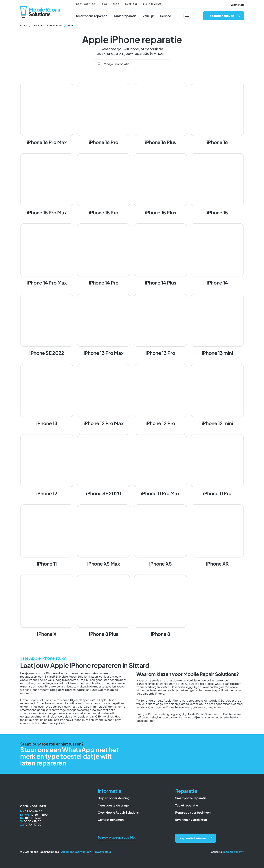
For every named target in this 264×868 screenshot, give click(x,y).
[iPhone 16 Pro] (104, 114)
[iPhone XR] (217, 536)
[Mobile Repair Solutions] (40, 8)
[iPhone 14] (217, 255)
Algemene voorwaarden (76, 852)
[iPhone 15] (217, 185)
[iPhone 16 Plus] (160, 114)
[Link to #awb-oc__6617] (187, 16)
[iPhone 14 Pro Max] (47, 255)
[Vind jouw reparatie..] (132, 64)
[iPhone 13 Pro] (160, 325)
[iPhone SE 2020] (104, 466)
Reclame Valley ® (233, 852)
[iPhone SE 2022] (47, 325)
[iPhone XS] (160, 536)
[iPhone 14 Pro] (104, 255)
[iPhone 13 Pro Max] (104, 325)
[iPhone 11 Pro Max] (160, 466)
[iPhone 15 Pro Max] (47, 185)
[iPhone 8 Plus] (104, 606)
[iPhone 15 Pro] (104, 185)
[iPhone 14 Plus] (160, 255)
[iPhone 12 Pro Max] (104, 395)
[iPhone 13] (47, 395)
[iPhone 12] (47, 466)
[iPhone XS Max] (104, 536)
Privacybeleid (102, 852)
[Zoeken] (99, 64)
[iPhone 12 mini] (217, 395)
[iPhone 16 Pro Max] (47, 114)
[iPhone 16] (217, 114)
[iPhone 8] (160, 606)
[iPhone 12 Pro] (160, 395)
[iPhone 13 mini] (217, 325)
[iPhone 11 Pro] (217, 466)
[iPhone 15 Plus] (160, 185)
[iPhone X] (47, 606)
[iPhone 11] (47, 536)
